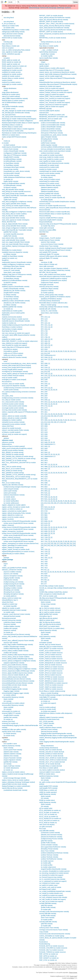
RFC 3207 (44, 430)
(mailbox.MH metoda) (11, 628)
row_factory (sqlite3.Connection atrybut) (52, 770)
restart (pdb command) (47, 228)
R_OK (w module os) (9, 24)
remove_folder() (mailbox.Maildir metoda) (15, 651)
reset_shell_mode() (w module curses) (52, 159)
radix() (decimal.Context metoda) (12, 34)
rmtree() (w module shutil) (47, 709)
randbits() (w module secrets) (11, 72)
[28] (58, 545)
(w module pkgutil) (47, 200)
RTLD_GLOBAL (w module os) (49, 812)
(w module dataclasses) (11, 768)
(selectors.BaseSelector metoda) (14, 495)
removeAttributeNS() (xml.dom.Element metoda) (17, 683)
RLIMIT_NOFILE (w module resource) (51, 667)
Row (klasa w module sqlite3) (49, 768)
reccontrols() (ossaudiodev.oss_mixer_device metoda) (19, 363)
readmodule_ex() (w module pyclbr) (13, 313)
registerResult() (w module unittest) (13, 554)
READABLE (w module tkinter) (12, 250)
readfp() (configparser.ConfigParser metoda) (16, 264)
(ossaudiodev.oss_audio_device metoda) (17, 171)
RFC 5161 (44, 493)
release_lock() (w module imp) (12, 598)
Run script (43, 829)
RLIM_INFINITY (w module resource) (51, 649)
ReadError (5, 260)
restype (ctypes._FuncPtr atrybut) (50, 238)
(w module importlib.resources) (13, 234)
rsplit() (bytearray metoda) (48, 794)
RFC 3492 (44, 446)
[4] (56, 351)
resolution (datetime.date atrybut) (50, 185)
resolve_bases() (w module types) (50, 196)
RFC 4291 (44, 481)
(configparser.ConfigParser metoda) (15, 153)
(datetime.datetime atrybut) (50, 187)
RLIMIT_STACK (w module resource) (51, 685)
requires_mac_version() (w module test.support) (55, 103)
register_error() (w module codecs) (13, 517)
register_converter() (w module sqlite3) (14, 511)
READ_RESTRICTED (9, 222)
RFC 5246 (44, 495)
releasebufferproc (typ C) (10, 600)
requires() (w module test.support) (50, 86)
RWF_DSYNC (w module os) (49, 954)
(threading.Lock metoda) (11, 590)
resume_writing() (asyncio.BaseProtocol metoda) (55, 250)
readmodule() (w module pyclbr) (12, 311)
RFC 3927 (44, 463)
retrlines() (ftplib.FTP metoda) (49, 258)
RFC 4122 (44, 473)
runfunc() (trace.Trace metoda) (49, 928)
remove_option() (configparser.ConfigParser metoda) (19, 661)
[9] (68, 351)
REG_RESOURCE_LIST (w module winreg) (16, 477)
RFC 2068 (44, 365)
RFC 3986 (44, 467)
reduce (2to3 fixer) (8, 426)
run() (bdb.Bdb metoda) (47, 831)
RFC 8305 (44, 576)
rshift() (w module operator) (48, 792)
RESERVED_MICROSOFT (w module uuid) (53, 117)
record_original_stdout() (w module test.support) (17, 374)
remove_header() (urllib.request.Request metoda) (18, 655)
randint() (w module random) (11, 76)
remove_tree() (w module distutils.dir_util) (15, 675)
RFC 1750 (44, 335)
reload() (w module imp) (10, 604)
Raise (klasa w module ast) (11, 46)
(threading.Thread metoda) (50, 849)
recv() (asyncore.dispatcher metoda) (14, 386)
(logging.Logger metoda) (11, 691)
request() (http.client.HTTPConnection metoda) (54, 70)
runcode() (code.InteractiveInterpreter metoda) (54, 912)
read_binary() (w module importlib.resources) (16, 191)
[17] (58, 416)
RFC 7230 (44, 539)
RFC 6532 (44, 529)
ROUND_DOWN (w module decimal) (51, 754)
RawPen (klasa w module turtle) (12, 127)
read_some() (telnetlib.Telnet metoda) (14, 226)
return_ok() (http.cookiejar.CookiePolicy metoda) (55, 270)
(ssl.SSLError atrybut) (11, 349)
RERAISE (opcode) (46, 109)
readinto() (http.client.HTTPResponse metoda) (17, 274)
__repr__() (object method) (50, 50)
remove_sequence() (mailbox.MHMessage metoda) (18, 671)
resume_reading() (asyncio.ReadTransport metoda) (56, 248)
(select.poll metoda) (10, 493)
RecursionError (7, 382)
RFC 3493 (44, 448)
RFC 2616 (44, 402)
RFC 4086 (44, 471)
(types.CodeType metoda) (12, 766)
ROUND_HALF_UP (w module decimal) (52, 762)
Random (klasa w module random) (13, 78)
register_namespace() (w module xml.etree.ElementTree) (20, 543)
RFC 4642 (44, 487)
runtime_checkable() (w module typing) (52, 936)
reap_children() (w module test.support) (15, 343)
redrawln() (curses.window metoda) (13, 422)
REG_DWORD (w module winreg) (13, 454)
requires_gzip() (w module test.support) (52, 94)
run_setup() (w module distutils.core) (51, 893)
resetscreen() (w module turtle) (49, 167)
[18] (61, 416)
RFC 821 (44, 570)
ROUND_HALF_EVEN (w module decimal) (53, 760)
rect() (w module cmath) (10, 378)
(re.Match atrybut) (9, 145)
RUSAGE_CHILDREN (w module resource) (53, 948)
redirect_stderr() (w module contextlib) (14, 416)
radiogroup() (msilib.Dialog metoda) (13, 32)
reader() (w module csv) (10, 258)
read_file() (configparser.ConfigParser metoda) (17, 212)
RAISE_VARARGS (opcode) (11, 54)
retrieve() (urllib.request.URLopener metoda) (53, 256)
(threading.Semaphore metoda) (14, 594)
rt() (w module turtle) (46, 808)
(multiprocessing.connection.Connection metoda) (19, 388)
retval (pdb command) (46, 285)
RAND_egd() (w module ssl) (11, 64)
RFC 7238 (44, 556)
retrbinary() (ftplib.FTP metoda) (49, 254)
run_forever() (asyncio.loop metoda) (51, 877)
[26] (52, 545)
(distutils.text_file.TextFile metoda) (14, 291)
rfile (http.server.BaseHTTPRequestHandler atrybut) (56, 598)
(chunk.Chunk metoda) (11, 149)
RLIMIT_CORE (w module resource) (51, 653)
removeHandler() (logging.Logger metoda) (15, 693)
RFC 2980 (44, 424)
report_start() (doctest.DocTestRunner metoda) (54, 28)
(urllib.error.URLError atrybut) (13, 355)
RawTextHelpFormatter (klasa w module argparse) (18, 129)
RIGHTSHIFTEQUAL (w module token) (52, 628)
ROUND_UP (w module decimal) (50, 764)
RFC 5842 (44, 513)
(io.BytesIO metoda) (10, 187)
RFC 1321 (44, 321)
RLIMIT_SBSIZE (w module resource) (51, 681)
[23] (42, 505)
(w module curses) (9, 109)
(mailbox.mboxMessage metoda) (14, 647)
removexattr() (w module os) (11, 711)
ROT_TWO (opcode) (46, 725)
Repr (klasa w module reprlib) (49, 46)
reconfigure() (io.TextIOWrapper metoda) (15, 371)
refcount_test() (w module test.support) (14, 434)
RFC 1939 (44, 347)
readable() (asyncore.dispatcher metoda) (15, 252)
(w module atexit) (9, 497)
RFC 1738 (44, 333)
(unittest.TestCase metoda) (50, 855)
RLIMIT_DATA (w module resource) (51, 657)
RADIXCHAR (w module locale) (12, 38)
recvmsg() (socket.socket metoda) (13, 408)
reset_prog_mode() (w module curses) (51, 157)
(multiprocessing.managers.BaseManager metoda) (20, 487)
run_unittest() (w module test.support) (51, 895)
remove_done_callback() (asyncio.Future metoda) (18, 640)
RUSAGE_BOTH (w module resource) (51, 946)
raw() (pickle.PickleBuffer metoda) (13, 107)
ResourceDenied (45, 210)
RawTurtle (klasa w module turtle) (13, 131)
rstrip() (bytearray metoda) (48, 802)
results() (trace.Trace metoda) (49, 246)
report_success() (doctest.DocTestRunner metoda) (55, 30)
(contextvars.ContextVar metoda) (51, 131)
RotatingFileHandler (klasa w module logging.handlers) (57, 736)
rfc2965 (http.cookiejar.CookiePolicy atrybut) (53, 592)
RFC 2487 (44, 396)
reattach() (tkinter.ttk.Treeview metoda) (14, 357)
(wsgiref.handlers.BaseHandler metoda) (54, 869)
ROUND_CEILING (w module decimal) (52, 752)
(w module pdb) (46, 863)
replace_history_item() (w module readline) (16, 780)
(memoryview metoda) (11, 580)
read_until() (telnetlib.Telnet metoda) (14, 240)
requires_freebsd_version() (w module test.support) (56, 92)
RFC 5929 (44, 519)
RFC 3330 (44, 436)
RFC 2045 (44, 351)
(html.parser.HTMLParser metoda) (52, 133)
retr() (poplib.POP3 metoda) (48, 252)
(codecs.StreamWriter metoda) (51, 129)
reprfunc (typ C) (44, 64)
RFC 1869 (44, 343)
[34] (42, 547)
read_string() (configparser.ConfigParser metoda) (18, 228)
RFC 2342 (44, 384)
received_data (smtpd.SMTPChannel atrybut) (16, 365)
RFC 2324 (44, 382)
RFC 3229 (44, 432)
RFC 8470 (44, 578)
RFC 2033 (44, 349)
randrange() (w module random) (12, 84)
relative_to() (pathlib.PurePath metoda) (14, 568)
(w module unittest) (10, 695)
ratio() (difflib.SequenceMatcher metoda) (15, 98)
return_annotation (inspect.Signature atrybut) (54, 268)
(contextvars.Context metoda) (50, 833)
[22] (74, 503)
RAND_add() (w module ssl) (11, 60)
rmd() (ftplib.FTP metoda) (47, 697)
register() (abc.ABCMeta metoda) (13, 485)
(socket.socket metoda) (11, 390)
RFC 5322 (44, 501)
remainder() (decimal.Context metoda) (14, 610)
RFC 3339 (44, 438)
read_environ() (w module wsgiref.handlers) (16, 206)
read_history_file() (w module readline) (14, 214)
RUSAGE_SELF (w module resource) (51, 950)
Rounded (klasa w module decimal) (51, 766)
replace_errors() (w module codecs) (13, 772)
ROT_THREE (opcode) (47, 723)
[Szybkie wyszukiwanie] (46, 2)
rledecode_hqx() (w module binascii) (51, 647)
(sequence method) (10, 630)
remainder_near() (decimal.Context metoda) (16, 614)
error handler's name (10, 744)
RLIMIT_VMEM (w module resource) (51, 689)
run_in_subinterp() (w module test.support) (53, 881)
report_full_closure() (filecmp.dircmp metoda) (54, 20)
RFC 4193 (44, 477)
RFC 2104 (44, 367)
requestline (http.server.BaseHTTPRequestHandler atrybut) (58, 84)
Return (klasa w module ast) (48, 264)
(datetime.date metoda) (11, 752)
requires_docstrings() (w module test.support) (54, 90)
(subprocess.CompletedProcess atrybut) (54, 280)
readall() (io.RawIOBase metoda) (13, 256)
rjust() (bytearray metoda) (47, 636)
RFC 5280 (44, 497)
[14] (49, 353)
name (5, 361)
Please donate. (73, 973)
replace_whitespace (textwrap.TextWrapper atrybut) (18, 782)
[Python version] (12, 2)
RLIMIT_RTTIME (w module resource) (51, 679)
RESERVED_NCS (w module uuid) (51, 119)
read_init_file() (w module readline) (13, 216)
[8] (66, 351)
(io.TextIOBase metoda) (11, 165)
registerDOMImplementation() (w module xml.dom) (18, 552)
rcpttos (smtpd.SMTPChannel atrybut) (14, 137)
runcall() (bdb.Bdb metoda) (48, 903)
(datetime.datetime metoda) (12, 754)
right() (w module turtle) (47, 620)
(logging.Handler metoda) (12, 578)
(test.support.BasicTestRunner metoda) (53, 847)
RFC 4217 (44, 479)
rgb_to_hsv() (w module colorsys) (50, 610)
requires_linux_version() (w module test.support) (55, 98)
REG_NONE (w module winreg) (12, 471)
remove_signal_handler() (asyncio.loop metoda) (17, 673)
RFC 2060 (44, 363)
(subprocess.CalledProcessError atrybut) (54, 278)
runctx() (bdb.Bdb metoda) (48, 914)
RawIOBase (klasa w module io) (12, 125)
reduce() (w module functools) (11, 428)
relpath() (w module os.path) (11, 608)
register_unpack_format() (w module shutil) (16, 549)
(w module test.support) (48, 703)
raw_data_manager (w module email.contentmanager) (19, 111)
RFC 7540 (44, 562)
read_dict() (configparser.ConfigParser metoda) (17, 202)
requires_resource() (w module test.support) (53, 105)
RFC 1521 (44, 325)
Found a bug (73, 976)
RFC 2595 (44, 400)
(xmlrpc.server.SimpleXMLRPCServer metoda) (19, 523)
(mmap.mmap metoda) (11, 169)
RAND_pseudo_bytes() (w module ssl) (14, 66)
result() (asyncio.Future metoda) (50, 240)
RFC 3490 (44, 442)
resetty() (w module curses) (48, 169)
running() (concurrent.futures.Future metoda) (54, 930)
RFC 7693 (44, 564)
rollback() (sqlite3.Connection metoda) (51, 717)
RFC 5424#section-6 (48, 509)
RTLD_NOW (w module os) (48, 823)
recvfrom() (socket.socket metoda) (13, 404)
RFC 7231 (44, 541)
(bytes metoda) (8, 699)
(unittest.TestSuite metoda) (50, 857)
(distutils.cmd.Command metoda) (51, 835)
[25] (49, 545)
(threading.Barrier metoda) (49, 139)
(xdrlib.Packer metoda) (48, 143)
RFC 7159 (44, 537)
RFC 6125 (44, 523)
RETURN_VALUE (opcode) (48, 272)
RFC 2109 (44, 370)
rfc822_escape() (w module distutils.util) (52, 594)
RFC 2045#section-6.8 (48, 355)
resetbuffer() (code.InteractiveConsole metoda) (54, 163)
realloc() (5, 337)
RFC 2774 (44, 408)
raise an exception (8, 48)
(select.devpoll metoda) (11, 489)
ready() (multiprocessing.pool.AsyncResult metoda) (18, 325)
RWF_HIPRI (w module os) (48, 956)
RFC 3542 (44, 452)
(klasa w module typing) (49, 305)
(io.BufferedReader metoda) (13, 161)
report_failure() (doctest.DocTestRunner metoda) (55, 18)
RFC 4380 (44, 483)
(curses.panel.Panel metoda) (13, 750)
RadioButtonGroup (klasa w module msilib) (16, 30)
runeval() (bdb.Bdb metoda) (48, 922)
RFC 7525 (44, 560)
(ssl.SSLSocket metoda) (11, 175)
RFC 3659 (44, 459)
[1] (9, 141)
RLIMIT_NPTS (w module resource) (51, 671)
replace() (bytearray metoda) (11, 746)
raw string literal (9, 18)
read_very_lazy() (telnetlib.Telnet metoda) (15, 244)
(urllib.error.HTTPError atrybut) (13, 353)
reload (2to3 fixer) (8, 602)
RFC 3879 (44, 460)
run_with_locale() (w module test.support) (53, 899)
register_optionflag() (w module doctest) (15, 545)
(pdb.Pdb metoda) (47, 841)
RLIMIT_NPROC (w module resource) (51, 669)
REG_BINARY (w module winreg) (13, 452)
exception (7, 58)
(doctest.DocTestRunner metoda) (51, 837)
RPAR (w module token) (47, 774)
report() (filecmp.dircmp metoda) (12, 788)
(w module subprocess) (48, 867)
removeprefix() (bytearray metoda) (13, 697)
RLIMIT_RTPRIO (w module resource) (52, 677)
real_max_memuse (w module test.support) (16, 333)
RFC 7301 (44, 558)
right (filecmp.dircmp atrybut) (48, 618)
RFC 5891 (44, 515)
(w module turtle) (9, 28)
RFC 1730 (44, 331)
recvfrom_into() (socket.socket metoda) (14, 406)
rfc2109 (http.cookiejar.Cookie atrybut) (51, 586)
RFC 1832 (44, 341)
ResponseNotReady (46, 222)
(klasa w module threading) (50, 693)
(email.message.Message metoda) (15, 778)
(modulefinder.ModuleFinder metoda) (15, 790)
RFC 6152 (44, 525)
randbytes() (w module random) (12, 74)
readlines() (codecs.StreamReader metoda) (16, 301)
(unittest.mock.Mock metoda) (50, 153)
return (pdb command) (46, 266)
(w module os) (8, 179)
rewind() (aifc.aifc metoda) (48, 309)
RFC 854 (44, 580)
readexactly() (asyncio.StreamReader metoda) (17, 262)
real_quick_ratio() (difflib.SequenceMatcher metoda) (19, 335)
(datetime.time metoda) (11, 756)
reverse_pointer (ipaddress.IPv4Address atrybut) (55, 297)
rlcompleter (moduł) (46, 643)
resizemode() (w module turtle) (49, 181)
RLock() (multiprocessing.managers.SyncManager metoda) (58, 695)
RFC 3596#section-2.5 (48, 456)
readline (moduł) (7, 285)
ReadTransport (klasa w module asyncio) (15, 319)
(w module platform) (10, 596)
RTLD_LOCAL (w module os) (49, 816)
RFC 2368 (44, 386)
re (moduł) (5, 143)
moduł (6, 141)
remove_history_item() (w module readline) (16, 657)
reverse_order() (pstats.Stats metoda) (51, 295)
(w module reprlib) (47, 56)
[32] (71, 545)
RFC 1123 (44, 319)
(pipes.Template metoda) (49, 137)
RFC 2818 (44, 410)
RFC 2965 (44, 420)
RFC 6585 (44, 531)
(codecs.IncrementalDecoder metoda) (53, 123)
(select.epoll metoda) (10, 491)
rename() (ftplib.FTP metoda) (11, 713)
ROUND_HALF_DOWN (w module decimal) (53, 758)
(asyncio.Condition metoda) (12, 572)
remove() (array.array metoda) (12, 620)
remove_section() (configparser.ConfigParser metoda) (19, 669)
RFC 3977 (44, 465)
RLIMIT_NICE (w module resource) (51, 665)
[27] (55, 545)
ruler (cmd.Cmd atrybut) (47, 825)
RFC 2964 (44, 418)
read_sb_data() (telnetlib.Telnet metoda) (15, 224)
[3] (60, 42)
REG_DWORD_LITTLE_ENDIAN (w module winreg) (19, 459)
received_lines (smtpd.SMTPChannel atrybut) (16, 367)
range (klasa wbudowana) (10, 92)
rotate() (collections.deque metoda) (50, 728)
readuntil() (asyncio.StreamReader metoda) (16, 321)
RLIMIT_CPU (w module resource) (50, 655)
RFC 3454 (44, 440)
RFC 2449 (44, 394)
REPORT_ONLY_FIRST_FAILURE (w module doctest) (57, 24)
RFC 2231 (44, 376)
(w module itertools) (10, 734)
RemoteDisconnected (9, 618)
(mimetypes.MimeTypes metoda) (14, 167)
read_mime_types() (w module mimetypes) (16, 220)
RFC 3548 (44, 454)
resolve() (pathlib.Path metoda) (49, 194)
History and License (60, 969)
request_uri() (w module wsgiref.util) (51, 76)
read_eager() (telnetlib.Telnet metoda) (14, 204)
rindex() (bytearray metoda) (48, 630)
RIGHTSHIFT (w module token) (49, 626)
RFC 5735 (44, 511)
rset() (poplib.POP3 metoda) (48, 788)
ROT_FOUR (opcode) (46, 721)
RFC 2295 (44, 380)
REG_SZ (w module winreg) (11, 483)
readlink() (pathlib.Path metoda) (12, 307)
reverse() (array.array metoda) (49, 287)
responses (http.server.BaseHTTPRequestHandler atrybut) (58, 224)
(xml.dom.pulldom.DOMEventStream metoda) (56, 147)
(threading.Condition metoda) (13, 588)
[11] (74, 351)
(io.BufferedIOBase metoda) (13, 159)
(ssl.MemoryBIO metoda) (12, 173)
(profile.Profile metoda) (48, 843)
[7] (64, 351)
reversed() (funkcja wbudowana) (50, 301)
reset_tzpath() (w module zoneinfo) (50, 161)
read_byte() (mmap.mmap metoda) (13, 194)
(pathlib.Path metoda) (11, 198)
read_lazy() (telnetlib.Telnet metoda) (13, 218)
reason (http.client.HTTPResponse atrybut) (16, 347)
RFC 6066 (44, 521)
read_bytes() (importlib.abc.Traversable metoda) (17, 196)
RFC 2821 (44, 412)
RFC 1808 (44, 339)
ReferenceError (7, 444)
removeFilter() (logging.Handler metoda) (15, 689)
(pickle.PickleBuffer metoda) (13, 586)
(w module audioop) (47, 293)
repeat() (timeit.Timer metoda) (11, 732)
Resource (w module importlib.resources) (52, 206)
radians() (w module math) (10, 26)
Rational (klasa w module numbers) (13, 101)
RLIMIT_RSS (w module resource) (50, 675)
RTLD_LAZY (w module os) (48, 814)
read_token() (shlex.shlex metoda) (13, 238)
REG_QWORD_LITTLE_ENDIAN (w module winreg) (19, 475)
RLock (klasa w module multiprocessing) (52, 691)
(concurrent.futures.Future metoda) (52, 244)
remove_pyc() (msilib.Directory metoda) (15, 665)
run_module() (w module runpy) (49, 883)
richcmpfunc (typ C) (46, 616)
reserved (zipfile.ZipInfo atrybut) (49, 111)
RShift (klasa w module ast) (48, 790)
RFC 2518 (44, 398)
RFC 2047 (44, 359)
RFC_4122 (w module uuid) (48, 596)
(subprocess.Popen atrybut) (50, 283)
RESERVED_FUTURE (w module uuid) (52, 115)
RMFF (41, 705)
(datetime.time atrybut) (48, 190)
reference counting (8, 442)
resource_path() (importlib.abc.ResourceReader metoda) (57, 208)
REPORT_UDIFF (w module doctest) (51, 32)
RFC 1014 (44, 317)
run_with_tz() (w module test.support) (51, 901)
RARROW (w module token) (11, 94)
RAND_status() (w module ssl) (12, 68)
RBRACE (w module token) (11, 135)
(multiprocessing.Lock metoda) (13, 582)
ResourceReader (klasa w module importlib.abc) (55, 214)
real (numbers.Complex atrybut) (12, 329)
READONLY (6, 315)
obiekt (6, 90)
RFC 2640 (44, 404)
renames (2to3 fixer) (8, 721)
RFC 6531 (44, 527)
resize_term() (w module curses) (50, 179)
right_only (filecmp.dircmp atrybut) (50, 624)
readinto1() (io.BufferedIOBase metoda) (15, 280)
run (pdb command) (46, 827)
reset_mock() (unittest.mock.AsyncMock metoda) (55, 151)
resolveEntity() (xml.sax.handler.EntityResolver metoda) (57, 202)
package (6, 558)
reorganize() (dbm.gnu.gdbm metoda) (14, 729)
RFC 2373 (44, 388)
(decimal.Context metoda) (49, 729)
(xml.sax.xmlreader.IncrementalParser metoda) (56, 149)
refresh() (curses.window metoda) (13, 450)
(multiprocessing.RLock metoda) (14, 584)
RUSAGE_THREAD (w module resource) (52, 952)
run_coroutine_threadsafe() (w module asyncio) (54, 871)
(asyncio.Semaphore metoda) (13, 576)
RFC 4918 (44, 489)
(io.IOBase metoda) (10, 254)
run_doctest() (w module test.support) (51, 875)
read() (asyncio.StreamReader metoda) (15, 147)
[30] (65, 545)
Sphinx (72, 978)
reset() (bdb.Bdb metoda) (47, 121)
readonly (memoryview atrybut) (12, 317)
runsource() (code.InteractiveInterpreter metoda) (55, 934)
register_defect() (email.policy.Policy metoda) (16, 513)
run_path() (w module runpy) (48, 885)
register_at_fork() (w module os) (12, 509)
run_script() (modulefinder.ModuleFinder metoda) (55, 891)
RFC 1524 (44, 329)
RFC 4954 (44, 491)
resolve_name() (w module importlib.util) (52, 198)
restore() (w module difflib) (48, 230)
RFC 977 (44, 584)
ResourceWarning (45, 216)
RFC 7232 (44, 549)
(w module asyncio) (47, 861)
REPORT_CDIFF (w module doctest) (51, 16)
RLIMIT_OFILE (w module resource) (51, 673)
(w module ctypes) (47, 177)
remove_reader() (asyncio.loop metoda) (15, 667)
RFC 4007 (44, 469)
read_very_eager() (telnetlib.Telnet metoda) (16, 242)
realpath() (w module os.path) (11, 339)
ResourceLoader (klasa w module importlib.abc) (55, 212)
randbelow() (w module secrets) (12, 70)
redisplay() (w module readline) (12, 420)
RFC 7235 (44, 554)
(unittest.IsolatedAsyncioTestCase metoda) (55, 853)
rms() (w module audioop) (48, 707)
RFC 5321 (44, 499)
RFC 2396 (44, 390)
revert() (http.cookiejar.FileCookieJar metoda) (54, 307)
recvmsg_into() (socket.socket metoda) (14, 410)
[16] (55, 416)
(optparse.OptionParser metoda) (14, 663)
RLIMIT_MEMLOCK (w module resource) (52, 661)
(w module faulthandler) (11, 501)
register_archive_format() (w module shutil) (16, 507)
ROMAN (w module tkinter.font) (49, 719)
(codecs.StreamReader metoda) (14, 151)
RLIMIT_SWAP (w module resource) (51, 687)
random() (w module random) (11, 82)
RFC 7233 (44, 552)
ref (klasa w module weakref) (11, 432)
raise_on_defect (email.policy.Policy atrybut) (16, 50)
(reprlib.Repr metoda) (48, 54)
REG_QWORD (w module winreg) (13, 473)
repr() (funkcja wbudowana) (48, 52)
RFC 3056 (44, 426)
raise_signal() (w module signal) (12, 52)
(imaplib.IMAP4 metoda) (11, 157)
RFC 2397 (44, 392)
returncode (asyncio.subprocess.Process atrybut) (55, 276)
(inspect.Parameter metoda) (13, 758)
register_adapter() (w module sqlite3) (14, 505)
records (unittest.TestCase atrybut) (13, 376)
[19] (65, 422)
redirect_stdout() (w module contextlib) (14, 418)
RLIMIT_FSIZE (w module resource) (51, 659)
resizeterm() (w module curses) (49, 183)
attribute (6, 438)
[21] (71, 503)
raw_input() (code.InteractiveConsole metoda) (17, 117)
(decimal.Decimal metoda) (12, 36)
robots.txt (42, 715)
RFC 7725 (44, 566)
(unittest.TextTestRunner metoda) (52, 859)
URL (5, 566)
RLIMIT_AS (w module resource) (50, 651)
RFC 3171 (44, 428)
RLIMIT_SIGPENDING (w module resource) (53, 683)
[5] (59, 351)
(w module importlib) (10, 606)
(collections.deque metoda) (12, 622)
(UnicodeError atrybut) (11, 351)
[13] (45, 353)
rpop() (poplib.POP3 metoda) (49, 786)
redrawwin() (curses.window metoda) (14, 424)
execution (44, 236)
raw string (5, 105)
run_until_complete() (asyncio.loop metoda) (53, 897)
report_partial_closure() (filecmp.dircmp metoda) (55, 26)
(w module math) (9, 612)
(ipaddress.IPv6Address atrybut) (51, 299)
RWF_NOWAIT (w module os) (49, 958)
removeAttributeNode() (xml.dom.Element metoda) (18, 681)
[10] (71, 351)
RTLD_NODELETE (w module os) (50, 818)
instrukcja (7, 42)
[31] (68, 545)
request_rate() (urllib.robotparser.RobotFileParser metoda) (58, 74)
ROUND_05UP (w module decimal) (51, 750)
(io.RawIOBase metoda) (11, 163)
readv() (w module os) (9, 323)
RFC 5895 (44, 517)
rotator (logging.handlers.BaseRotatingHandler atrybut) (57, 742)
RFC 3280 (44, 434)
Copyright (52, 963)
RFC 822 (44, 572)
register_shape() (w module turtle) (13, 547)
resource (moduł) (45, 204)
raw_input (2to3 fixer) (9, 115)
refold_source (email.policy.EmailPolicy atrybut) (17, 448)
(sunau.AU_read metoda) (12, 270)
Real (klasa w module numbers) (12, 327)
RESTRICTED (44, 232)
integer (43, 62)
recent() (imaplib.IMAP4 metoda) (12, 370)
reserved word (44, 113)
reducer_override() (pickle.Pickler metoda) (15, 430)
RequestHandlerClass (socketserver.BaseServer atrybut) (57, 82)
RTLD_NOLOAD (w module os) (49, 821)
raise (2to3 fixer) (7, 44)
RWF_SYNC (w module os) (48, 960)
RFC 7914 (44, 568)
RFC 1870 (44, 345)
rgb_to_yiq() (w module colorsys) (50, 612)
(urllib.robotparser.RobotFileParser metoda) (17, 177)
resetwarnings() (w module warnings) (51, 171)
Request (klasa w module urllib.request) (52, 68)
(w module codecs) (10, 499)
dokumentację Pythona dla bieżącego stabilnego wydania (50, 8)
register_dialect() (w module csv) (12, 515)
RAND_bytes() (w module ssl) (11, 62)
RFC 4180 (44, 475)
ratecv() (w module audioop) (11, 96)
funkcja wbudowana (10, 88)
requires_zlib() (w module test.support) (52, 107)
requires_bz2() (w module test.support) (52, 88)
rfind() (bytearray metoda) (47, 600)
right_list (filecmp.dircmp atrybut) (50, 622)
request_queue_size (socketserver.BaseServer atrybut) (57, 72)
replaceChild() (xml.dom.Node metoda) (14, 784)
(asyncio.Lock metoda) (11, 574)
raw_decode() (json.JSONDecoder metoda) (16, 113)
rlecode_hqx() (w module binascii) (50, 645)
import (6, 564)
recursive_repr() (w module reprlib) (13, 384)
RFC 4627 (44, 485)
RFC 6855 (44, 533)
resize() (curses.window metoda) (50, 173)
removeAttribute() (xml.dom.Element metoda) (16, 679)
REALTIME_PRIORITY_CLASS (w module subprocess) (20, 341)
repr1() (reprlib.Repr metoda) (49, 58)
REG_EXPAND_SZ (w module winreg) (14, 460)
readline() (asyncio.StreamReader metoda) (16, 287)
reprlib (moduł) (44, 66)
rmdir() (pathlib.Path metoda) (49, 699)
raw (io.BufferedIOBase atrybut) (12, 103)
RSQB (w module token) (47, 800)
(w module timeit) (9, 736)
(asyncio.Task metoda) (11, 643)
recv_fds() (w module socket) (11, 400)
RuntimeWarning (45, 944)
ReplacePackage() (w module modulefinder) (16, 786)
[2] (58, 42)
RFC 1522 (44, 327)
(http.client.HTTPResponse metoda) (15, 155)
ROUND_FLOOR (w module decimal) (51, 756)
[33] (74, 545)
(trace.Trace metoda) (48, 851)
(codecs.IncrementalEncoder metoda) (53, 125)
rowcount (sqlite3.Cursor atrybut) (50, 772)
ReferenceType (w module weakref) (13, 446)
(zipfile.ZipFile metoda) (11, 181)
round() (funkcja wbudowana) (49, 748)
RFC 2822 (44, 414)
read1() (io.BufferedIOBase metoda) (13, 183)
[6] (61, 351)
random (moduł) (7, 80)
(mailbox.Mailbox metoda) (12, 626)
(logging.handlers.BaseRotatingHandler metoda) (56, 734)
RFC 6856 (44, 535)
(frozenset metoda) (10, 624)
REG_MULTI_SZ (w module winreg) (13, 469)
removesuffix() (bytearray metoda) (13, 705)
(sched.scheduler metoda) (49, 845)
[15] (52, 416)
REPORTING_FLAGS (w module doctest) (53, 38)
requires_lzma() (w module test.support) (52, 101)
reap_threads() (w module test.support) (14, 345)
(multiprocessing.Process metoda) (52, 839)
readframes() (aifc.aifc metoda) (12, 268)
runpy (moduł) (44, 932)
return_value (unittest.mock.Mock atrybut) (53, 274)
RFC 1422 (44, 323)
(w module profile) (47, 865)
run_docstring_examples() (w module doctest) (54, 873)
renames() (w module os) (10, 723)
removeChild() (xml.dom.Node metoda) (14, 685)
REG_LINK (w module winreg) (12, 467)
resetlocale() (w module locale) (49, 165)
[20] (68, 503)
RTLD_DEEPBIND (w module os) (50, 810)
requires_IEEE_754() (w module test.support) (54, 96)
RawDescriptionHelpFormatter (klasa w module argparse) (20, 123)
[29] (61, 545)
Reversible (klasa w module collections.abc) (53, 303)
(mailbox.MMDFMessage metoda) (14, 649)
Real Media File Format (9, 331)
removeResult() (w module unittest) (13, 703)
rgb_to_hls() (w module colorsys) (50, 608)
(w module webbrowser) (11, 503)
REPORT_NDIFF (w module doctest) (51, 22)
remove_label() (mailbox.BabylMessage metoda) (17, 659)
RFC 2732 (44, 406)
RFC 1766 (44, 337)
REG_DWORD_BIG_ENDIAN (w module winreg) (18, 456)
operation (7, 740)
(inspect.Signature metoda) (12, 760)
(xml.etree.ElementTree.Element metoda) (17, 634)
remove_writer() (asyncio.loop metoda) (14, 677)
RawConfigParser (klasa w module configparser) (17, 121)
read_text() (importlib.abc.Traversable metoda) (17, 230)
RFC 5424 (44, 507)
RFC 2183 (44, 374)
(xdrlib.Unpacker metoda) (49, 145)
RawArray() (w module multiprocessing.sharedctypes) (19, 119)
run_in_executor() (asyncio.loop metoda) (52, 879)
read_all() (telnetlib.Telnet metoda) (13, 190)
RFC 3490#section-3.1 (48, 444)
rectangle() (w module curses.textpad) (14, 380)
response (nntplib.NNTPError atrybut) (51, 218)
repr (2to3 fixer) (44, 44)
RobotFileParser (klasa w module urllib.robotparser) (56, 713)
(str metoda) (7, 701)
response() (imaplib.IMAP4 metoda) (51, 220)
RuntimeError (44, 942)
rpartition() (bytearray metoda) (49, 776)
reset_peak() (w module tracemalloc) (51, 155)
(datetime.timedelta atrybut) (50, 191)
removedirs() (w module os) (11, 687)
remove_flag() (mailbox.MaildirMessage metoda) (17, 645)
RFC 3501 (44, 450)
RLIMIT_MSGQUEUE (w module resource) (53, 663)
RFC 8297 (44, 574)
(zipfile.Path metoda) (10, 200)
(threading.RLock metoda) (12, 592)
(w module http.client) (48, 226)
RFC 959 (44, 582)
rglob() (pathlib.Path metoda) (48, 614)
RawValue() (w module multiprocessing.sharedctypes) (19, 133)
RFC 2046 (44, 357)
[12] (42, 353)
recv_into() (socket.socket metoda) (13, 402)
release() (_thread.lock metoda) (12, 570)
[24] (45, 545)
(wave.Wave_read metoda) (12, 272)
